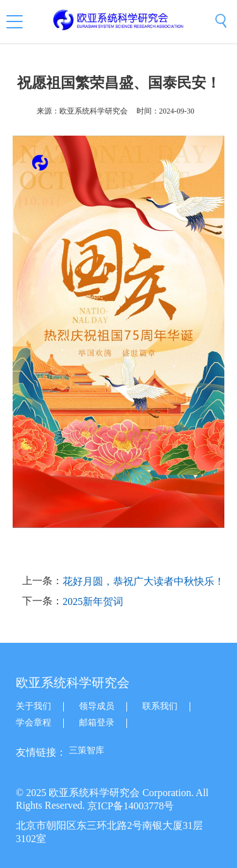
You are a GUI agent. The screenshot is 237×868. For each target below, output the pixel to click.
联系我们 (160, 706)
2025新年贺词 (93, 601)
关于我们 (33, 706)
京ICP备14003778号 (131, 806)
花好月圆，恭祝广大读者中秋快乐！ (143, 582)
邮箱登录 (97, 723)
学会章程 (33, 723)
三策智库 (87, 750)
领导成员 (97, 706)
